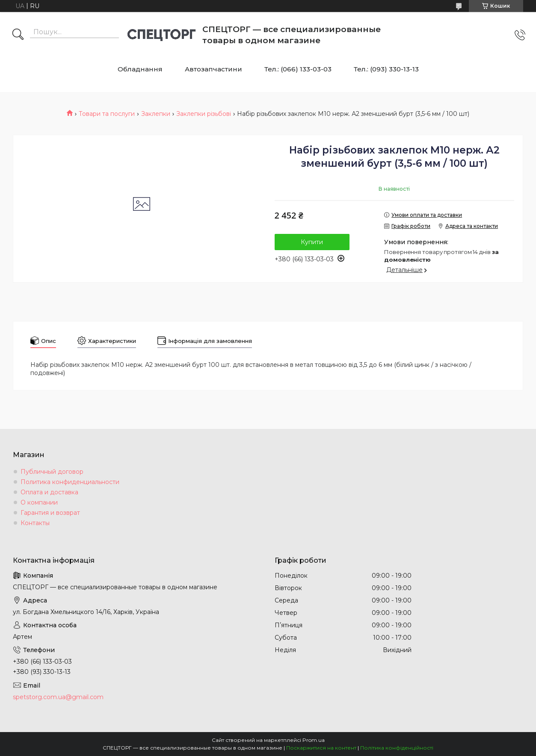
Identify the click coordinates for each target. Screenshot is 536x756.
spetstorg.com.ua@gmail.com (58, 697)
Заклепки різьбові (204, 114)
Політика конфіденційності (397, 748)
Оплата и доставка (49, 492)
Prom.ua (314, 740)
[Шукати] (18, 35)
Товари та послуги (107, 114)
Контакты (35, 523)
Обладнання (140, 69)
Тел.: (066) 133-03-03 (298, 69)
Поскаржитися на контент (321, 748)
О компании (39, 502)
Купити (312, 242)
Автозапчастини (213, 69)
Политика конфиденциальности (70, 482)
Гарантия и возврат (50, 513)
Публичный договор (52, 472)
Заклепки (156, 114)
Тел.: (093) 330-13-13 (386, 69)
